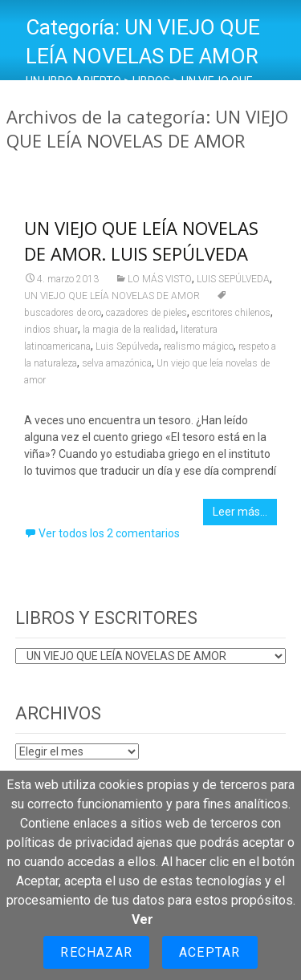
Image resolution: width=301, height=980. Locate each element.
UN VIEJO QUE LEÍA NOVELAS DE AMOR (112, 296)
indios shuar (51, 330)
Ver (142, 919)
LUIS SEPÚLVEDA (233, 279)
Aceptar (209, 952)
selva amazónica (117, 363)
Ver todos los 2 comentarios (109, 533)
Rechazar (96, 952)
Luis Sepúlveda (127, 346)
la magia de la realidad (129, 330)
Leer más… (240, 512)
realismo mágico (199, 346)
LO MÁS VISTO (160, 279)
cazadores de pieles (146, 313)
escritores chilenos (231, 313)
